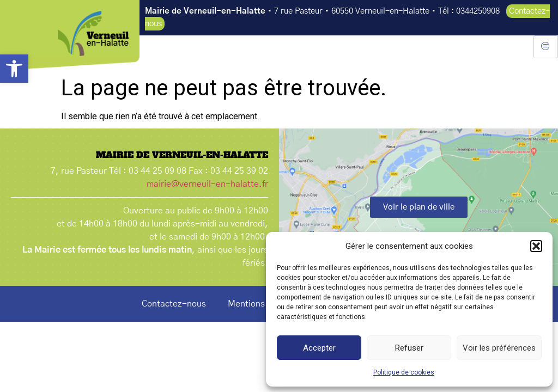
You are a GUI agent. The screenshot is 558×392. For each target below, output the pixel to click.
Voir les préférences (499, 348)
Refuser (409, 348)
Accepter (319, 348)
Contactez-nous (174, 304)
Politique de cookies (404, 372)
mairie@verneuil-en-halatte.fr (207, 184)
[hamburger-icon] (546, 47)
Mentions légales (262, 304)
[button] (14, 69)
